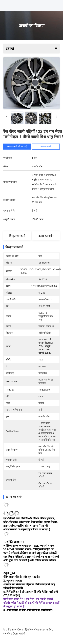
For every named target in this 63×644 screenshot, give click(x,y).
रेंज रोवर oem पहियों (14, 634)
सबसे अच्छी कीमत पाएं (18, 147)
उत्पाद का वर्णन (46, 236)
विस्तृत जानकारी (17, 236)
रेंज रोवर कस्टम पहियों (41, 630)
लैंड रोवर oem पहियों (19, 630)
